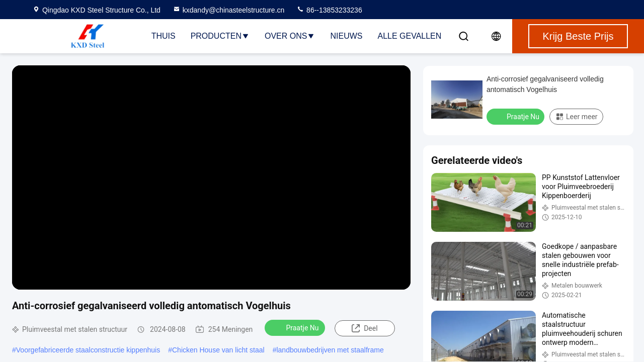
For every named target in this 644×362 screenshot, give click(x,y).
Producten (220, 36)
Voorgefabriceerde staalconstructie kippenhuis (88, 350)
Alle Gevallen (409, 36)
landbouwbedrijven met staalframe (330, 350)
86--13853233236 (329, 10)
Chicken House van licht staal (218, 350)
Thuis (164, 36)
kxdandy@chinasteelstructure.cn (229, 10)
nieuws (346, 36)
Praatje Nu (296, 327)
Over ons (290, 36)
